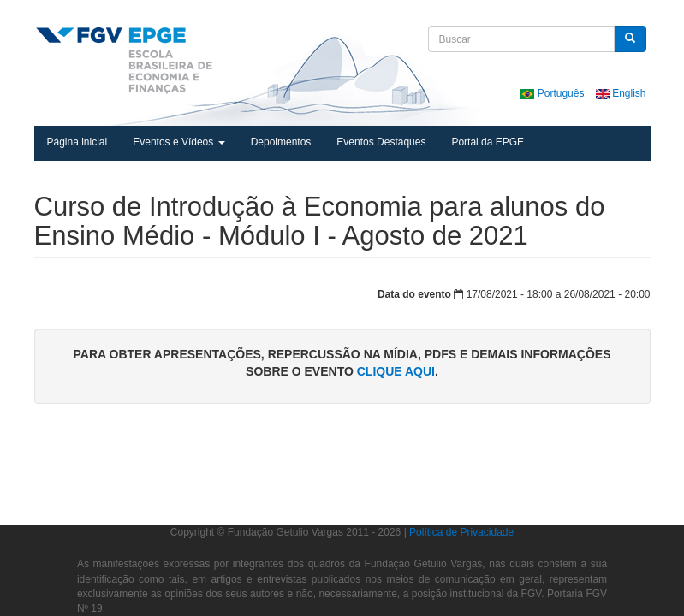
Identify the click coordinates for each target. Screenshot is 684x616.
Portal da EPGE (488, 142)
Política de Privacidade (461, 532)
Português (553, 93)
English (621, 93)
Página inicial (77, 142)
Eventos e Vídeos (178, 142)
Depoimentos (281, 142)
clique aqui (396, 371)
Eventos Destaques (381, 142)
